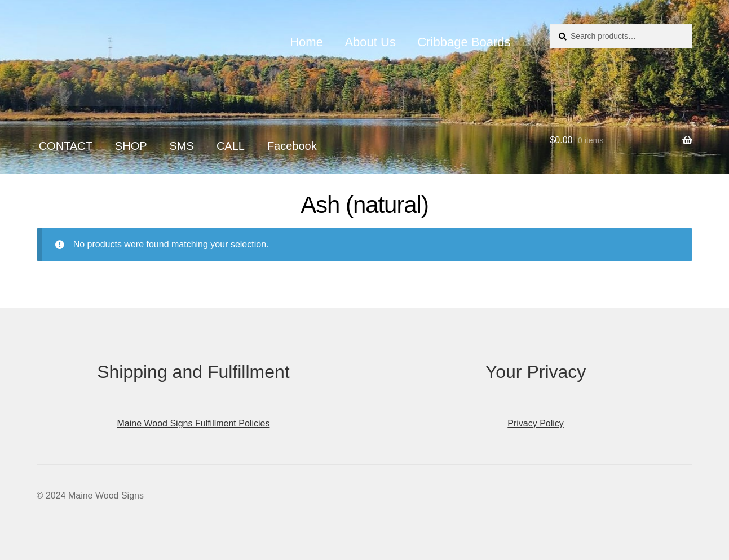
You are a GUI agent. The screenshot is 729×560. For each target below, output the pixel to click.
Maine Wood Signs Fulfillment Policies (193, 423)
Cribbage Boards (464, 42)
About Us (370, 42)
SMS (182, 146)
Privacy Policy (536, 423)
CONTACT (66, 146)
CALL (231, 146)
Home (306, 42)
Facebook (292, 146)
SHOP (131, 146)
